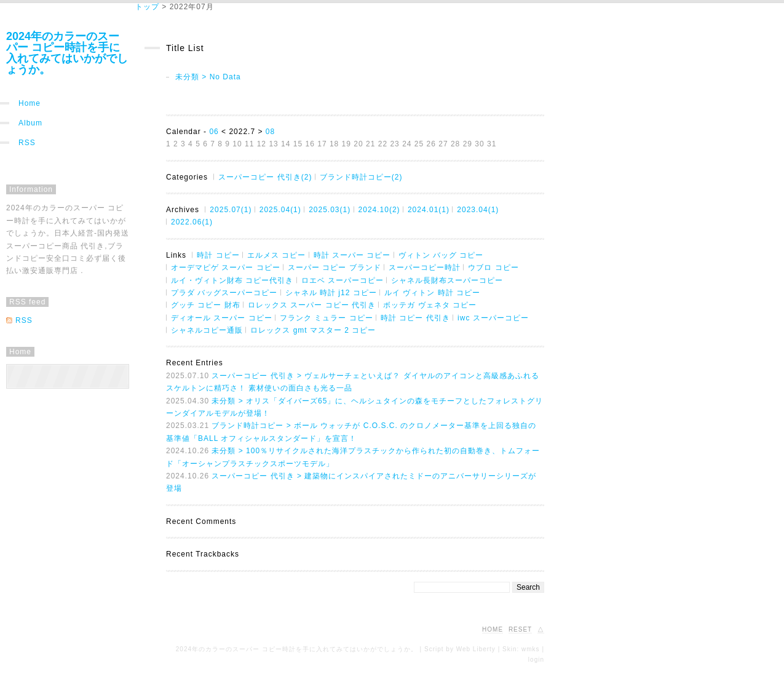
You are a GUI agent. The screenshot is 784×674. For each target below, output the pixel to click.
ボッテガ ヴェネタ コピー (430, 305)
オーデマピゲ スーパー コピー (226, 268)
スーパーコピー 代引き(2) (265, 177)
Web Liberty (476, 649)
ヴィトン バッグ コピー (441, 255)
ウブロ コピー (493, 268)
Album (30, 123)
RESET (520, 629)
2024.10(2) (379, 210)
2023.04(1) (478, 210)
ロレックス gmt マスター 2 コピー (313, 330)
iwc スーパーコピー (493, 318)
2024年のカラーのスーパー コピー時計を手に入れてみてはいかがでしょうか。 (67, 53)
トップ (147, 7)
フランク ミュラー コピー (327, 318)
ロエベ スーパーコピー (343, 280)
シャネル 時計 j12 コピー (331, 293)
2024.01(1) (429, 210)
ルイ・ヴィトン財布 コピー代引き (232, 280)
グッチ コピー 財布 (206, 305)
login (536, 660)
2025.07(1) (231, 210)
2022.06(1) (192, 222)
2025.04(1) (280, 210)
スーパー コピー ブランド (335, 268)
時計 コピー (218, 255)
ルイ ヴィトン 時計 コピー (432, 293)
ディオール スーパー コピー (222, 318)
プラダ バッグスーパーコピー (224, 293)
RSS (27, 143)
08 (270, 132)
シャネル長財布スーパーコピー (447, 280)
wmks (531, 649)
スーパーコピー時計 (425, 268)
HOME (493, 629)
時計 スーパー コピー (352, 255)
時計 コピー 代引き (415, 318)
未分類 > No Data (208, 77)
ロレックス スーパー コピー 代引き (312, 305)
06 (214, 132)
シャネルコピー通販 (207, 330)
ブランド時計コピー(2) (361, 177)
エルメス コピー (276, 255)
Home (30, 103)
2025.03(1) (330, 210)
